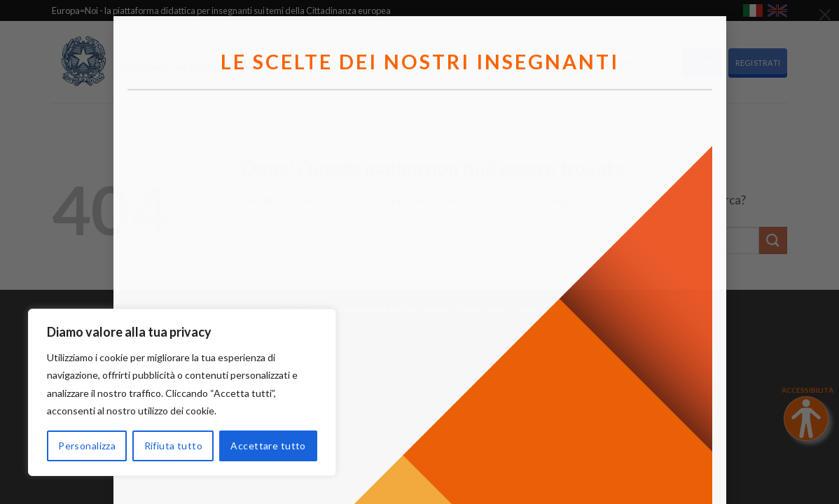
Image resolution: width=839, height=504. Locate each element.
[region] (182, 392)
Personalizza (87, 446)
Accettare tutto (268, 446)
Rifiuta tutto (173, 446)
